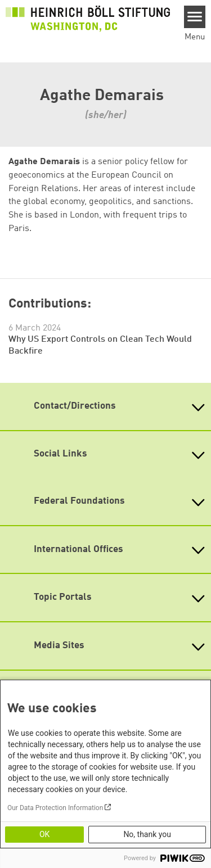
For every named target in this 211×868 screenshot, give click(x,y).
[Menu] (195, 17)
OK (44, 834)
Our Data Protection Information (55, 808)
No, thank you (147, 834)
